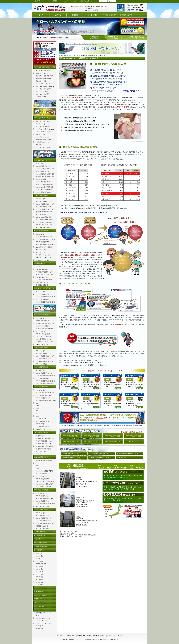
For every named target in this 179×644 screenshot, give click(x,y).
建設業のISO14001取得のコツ (45, 212)
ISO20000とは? (40, 234)
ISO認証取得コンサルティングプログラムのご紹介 (64, 1)
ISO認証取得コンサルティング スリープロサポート (50, 8)
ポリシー (103, 1)
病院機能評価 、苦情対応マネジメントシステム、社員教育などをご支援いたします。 (122, 499)
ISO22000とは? (40, 318)
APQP (37, 406)
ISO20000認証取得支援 (41, 231)
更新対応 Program (41, 134)
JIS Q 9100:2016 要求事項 (43, 449)
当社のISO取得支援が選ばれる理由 (45, 67)
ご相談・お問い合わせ (41, 599)
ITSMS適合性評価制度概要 (44, 247)
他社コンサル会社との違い (44, 71)
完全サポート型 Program (43, 121)
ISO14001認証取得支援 (41, 195)
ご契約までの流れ (41, 97)
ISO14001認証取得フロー (43, 207)
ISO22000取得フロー (118, 426)
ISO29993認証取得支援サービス (45, 376)
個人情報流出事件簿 (42, 285)
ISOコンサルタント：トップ (68, 56)
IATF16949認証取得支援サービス (46, 395)
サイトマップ (112, 1)
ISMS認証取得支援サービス (44, 272)
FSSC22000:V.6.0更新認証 (43, 336)
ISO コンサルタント (42, 621)
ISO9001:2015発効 (41, 179)
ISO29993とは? (40, 370)
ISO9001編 (39, 553)
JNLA (37, 463)
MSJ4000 (38, 454)
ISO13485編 (39, 566)
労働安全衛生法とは (42, 526)
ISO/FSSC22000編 (41, 564)
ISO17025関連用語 (41, 474)
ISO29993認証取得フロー (43, 378)
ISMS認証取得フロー (42, 277)
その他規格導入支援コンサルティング (88, 1)
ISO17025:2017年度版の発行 (44, 484)
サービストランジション (43, 255)
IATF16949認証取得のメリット (45, 393)
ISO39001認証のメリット (43, 496)
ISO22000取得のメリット (85, 426)
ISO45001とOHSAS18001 (43, 529)
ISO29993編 (39, 579)
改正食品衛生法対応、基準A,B (45, 342)
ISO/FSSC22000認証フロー (44, 326)
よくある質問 (92, 15)
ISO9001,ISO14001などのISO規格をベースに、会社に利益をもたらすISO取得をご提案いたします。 (123, 477)
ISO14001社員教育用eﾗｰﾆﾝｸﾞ (44, 228)
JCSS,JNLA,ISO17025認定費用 (45, 482)
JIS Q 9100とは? (40, 436)
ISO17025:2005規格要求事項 (44, 471)
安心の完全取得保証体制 (43, 78)
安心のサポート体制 (42, 81)
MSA (37, 416)
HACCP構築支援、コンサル (44, 339)
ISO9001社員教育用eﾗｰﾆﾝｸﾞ (44, 192)
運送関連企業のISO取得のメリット (129, 453)
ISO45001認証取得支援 (41, 510)
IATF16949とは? (40, 390)
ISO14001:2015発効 (41, 214)
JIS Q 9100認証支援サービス (44, 441)
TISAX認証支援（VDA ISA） (44, 429)
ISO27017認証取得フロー (43, 299)
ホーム (41, 15)
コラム (36, 588)
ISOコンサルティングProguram (43, 118)
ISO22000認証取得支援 (134, 436)
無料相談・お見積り (127, 15)
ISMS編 (38, 559)
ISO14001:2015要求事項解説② (45, 222)
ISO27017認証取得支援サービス (45, 297)
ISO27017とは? (40, 292)
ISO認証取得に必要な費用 (134, 426)
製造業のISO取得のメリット (71, 453)
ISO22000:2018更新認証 (43, 334)
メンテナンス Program (43, 137)
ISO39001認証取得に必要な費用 (45, 504)
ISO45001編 (39, 569)
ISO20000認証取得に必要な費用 (45, 245)
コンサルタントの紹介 (42, 94)
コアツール (39, 403)
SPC (37, 414)
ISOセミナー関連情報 (40, 595)
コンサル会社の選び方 (41, 532)
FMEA (38, 411)
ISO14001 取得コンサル (43, 618)
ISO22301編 (39, 577)
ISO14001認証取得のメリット (45, 201)
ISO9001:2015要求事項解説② (44, 187)
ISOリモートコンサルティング (45, 84)
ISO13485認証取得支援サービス (45, 356)
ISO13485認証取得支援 (41, 347)
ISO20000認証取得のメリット (45, 237)
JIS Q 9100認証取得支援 (41, 432)
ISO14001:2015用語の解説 (43, 217)
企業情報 (58, 15)
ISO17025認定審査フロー (43, 479)
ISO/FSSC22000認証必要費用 (44, 329)
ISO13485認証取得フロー (43, 359)
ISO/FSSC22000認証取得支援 (43, 315)
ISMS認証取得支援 (40, 263)
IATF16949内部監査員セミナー (45, 421)
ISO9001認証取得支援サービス (45, 169)
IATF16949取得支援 (91, 441)
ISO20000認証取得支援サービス (45, 239)
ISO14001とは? (40, 199)
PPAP (37, 408)
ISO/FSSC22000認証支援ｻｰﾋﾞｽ (45, 323)
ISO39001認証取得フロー (43, 501)
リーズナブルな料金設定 (43, 91)
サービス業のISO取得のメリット (100, 458)
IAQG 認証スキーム (42, 451)
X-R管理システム (41, 419)
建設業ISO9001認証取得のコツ (45, 177)
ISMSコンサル (40, 626)
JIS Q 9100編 (39, 582)
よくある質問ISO (39, 550)
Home (36, 610)
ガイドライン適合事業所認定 (45, 383)
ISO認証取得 (70, 636)
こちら (96, 360)
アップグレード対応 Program (45, 129)
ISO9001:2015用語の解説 (43, 182)
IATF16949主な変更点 (42, 427)
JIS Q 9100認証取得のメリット (45, 438)
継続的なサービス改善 (42, 260)
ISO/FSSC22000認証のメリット (45, 321)
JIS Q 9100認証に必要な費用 (44, 446)
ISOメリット (39, 629)
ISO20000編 (39, 561)
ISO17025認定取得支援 (41, 457)
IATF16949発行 (40, 424)
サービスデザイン (41, 252)
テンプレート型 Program (43, 124)
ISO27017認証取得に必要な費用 (45, 302)
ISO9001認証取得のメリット (44, 166)
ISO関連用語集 (38, 592)
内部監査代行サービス (42, 142)
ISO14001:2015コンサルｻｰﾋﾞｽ (44, 225)
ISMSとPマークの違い (42, 282)
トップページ (61, 636)
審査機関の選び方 (39, 535)
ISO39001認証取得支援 (41, 490)
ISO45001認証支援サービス (44, 518)
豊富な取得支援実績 (42, 73)
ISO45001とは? (40, 513)
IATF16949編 (39, 572)
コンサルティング (95, 38)
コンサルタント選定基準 (43, 89)
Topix (36, 603)
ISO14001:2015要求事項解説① (45, 220)
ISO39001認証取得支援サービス (45, 499)
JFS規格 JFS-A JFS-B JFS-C (44, 344)
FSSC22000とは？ (41, 331)
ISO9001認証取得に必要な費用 (45, 174)
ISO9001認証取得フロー (43, 171)
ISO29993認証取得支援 (41, 367)
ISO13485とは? (40, 351)
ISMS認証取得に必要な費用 (44, 280)
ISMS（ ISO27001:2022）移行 (45, 275)
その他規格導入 (80, 636)
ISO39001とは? (40, 493)
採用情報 (75, 15)
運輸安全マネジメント (42, 506)
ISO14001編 (39, 556)
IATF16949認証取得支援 (41, 387)
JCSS (37, 466)
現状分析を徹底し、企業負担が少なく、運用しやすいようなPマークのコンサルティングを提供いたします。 (123, 488)
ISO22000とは (72, 426)
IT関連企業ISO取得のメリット (99, 453)
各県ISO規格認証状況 (40, 543)
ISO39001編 (39, 585)
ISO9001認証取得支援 (40, 160)
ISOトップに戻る (39, 606)
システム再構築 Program (43, 132)
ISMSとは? (39, 267)
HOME (64, 426)
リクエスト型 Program (43, 126)
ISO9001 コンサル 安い (44, 623)
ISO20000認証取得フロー (43, 242)
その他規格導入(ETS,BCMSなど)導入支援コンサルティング (97, 639)
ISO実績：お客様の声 (110, 15)
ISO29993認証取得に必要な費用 (45, 381)
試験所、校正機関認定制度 (44, 461)
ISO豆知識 (37, 539)
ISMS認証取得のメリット (43, 269)
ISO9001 (38, 616)
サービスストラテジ (42, 250)
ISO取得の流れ (123, 458)
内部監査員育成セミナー (43, 140)
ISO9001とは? (40, 164)
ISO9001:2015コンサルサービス (45, 190)
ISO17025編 (39, 574)
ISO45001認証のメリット (43, 516)
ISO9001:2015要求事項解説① (44, 184)
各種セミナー (40, 145)
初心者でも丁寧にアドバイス (45, 76)
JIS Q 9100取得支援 (133, 441)
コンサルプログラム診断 (43, 147)
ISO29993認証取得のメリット (45, 373)
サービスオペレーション (43, 258)
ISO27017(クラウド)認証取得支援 (44, 288)
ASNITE (38, 468)
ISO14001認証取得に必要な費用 (45, 209)
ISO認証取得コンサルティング (41, 1)
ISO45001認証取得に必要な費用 (45, 523)
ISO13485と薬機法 (41, 364)
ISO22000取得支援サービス (102, 426)
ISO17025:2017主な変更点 (43, 487)
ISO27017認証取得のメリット (45, 294)
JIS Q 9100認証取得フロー (43, 444)
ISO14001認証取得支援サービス (45, 204)
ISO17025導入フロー (42, 476)
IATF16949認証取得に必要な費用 (46, 401)
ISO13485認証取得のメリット (45, 353)
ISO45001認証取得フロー (43, 521)
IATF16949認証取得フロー (44, 398)
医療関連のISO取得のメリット (72, 458)
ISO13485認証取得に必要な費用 (45, 361)
